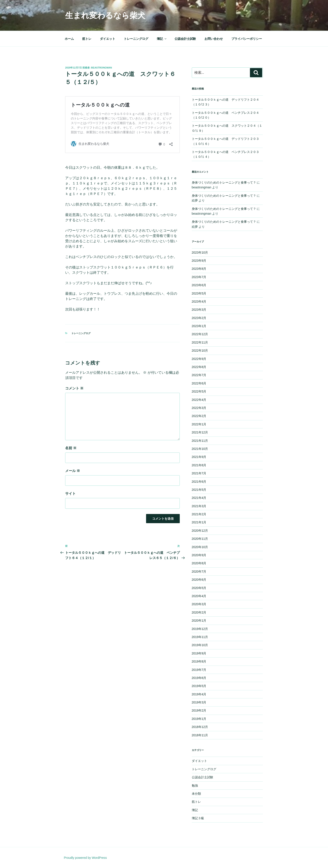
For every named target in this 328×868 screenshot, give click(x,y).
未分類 (196, 794)
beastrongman (102, 68)
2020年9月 (199, 555)
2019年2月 (199, 710)
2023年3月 (199, 310)
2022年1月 (199, 424)
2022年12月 (200, 334)
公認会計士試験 (185, 39)
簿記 (162, 39)
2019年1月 (199, 719)
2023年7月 (199, 277)
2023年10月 (200, 253)
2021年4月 (199, 498)
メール (73, 471)
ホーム (69, 39)
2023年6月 (199, 285)
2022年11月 (200, 342)
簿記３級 (198, 818)
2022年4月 (199, 400)
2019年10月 (200, 645)
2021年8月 (199, 465)
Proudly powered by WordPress (85, 858)
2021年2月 (199, 514)
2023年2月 (199, 318)
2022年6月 (199, 383)
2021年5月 (199, 490)
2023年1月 (199, 326)
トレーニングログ (136, 39)
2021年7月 (199, 473)
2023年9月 (199, 261)
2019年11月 (200, 637)
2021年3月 (199, 506)
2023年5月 (199, 293)
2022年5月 (199, 391)
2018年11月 (200, 735)
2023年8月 (199, 269)
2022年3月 (199, 408)
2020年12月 (200, 531)
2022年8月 (199, 367)
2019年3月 (199, 702)
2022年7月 (199, 375)
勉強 (195, 786)
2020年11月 (200, 539)
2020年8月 (199, 563)
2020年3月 (199, 604)
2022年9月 (199, 359)
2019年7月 (199, 670)
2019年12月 (200, 629)
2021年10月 (200, 449)
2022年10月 (200, 351)
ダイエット (108, 39)
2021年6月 (199, 482)
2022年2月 (199, 416)
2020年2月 (199, 612)
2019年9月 (199, 653)
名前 (71, 448)
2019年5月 (199, 686)
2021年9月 (199, 457)
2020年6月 (199, 580)
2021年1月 (199, 522)
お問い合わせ (214, 39)
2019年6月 (199, 678)
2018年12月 (200, 727)
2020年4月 (199, 596)
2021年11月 (200, 441)
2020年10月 (200, 547)
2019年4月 (199, 694)
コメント (74, 388)
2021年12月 (200, 432)
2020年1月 (199, 621)
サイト (70, 494)
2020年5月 (199, 588)
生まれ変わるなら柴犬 (105, 15)
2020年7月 (199, 572)
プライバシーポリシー (247, 39)
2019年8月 (199, 661)
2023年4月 (199, 302)
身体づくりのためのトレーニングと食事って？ (224, 182)
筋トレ (87, 39)
